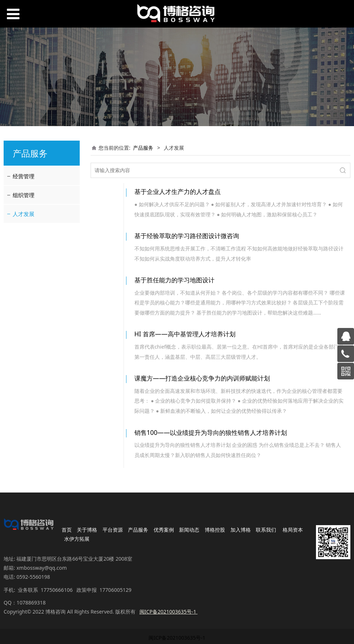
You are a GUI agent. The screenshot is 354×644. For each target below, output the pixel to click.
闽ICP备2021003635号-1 (177, 621)
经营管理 (24, 176)
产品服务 (143, 148)
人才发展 (24, 214)
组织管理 (24, 195)
